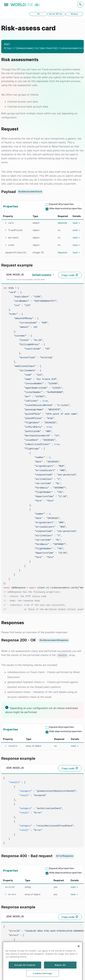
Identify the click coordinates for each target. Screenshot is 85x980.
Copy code (68, 275)
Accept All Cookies (25, 976)
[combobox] (43, 275)
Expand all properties (61, 204)
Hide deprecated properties (65, 208)
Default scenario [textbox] (42, 275)
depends (62, 223)
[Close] (79, 957)
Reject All (60, 976)
